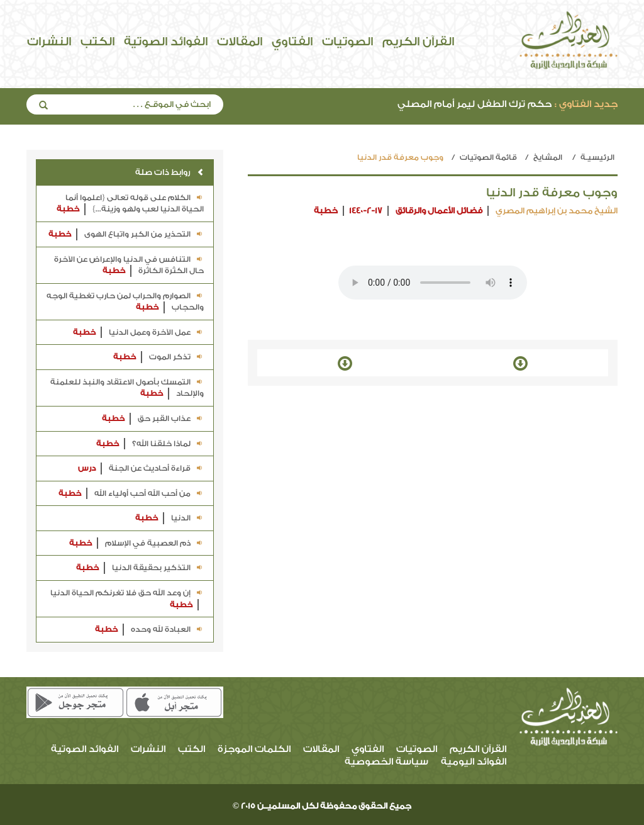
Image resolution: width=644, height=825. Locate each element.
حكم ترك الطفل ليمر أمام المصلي (508, 104)
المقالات (240, 42)
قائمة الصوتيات (488, 157)
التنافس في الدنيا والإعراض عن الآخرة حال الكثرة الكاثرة (129, 266)
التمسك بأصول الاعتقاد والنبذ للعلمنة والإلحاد (127, 389)
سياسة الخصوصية (386, 762)
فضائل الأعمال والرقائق (439, 210)
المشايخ (548, 157)
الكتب (97, 42)
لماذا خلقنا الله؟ (150, 444)
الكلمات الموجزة (254, 749)
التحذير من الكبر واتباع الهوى (126, 234)
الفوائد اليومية (474, 762)
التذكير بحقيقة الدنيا (140, 568)
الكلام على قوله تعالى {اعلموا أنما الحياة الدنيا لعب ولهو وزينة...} (130, 204)
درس (87, 468)
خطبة (326, 210)
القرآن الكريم (418, 42)
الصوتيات (347, 42)
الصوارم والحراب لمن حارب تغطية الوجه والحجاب (125, 302)
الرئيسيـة (597, 157)
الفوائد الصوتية (166, 42)
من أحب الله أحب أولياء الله (131, 494)
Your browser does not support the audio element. (433, 283)
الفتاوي (292, 42)
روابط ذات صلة (169, 172)
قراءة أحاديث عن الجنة (141, 469)
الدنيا (169, 518)
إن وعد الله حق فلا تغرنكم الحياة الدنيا (127, 599)
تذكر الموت (158, 357)
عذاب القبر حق (153, 419)
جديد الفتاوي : (586, 104)
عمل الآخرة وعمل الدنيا (138, 333)
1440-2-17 (366, 210)
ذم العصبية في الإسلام (136, 543)
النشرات (49, 42)
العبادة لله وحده (149, 630)
